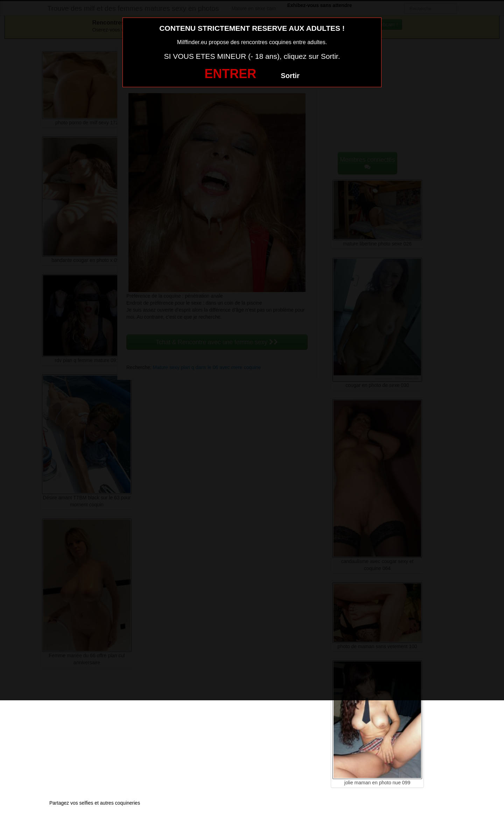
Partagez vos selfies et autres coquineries (95, 803)
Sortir (290, 76)
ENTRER (230, 74)
